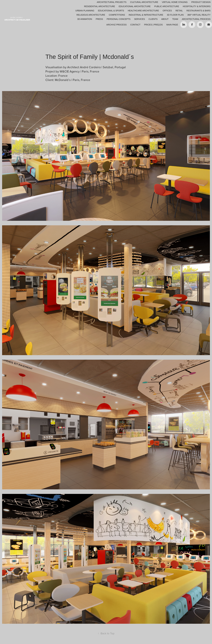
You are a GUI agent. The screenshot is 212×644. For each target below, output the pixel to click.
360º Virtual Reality (199, 15)
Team (175, 19)
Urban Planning (85, 11)
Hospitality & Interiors (197, 6)
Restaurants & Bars (199, 11)
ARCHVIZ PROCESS (116, 25)
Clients (153, 19)
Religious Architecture (91, 15)
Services (140, 19)
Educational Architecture (135, 6)
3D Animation (85, 19)
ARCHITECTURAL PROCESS (196, 19)
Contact (135, 25)
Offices (167, 11)
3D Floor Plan (175, 15)
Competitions (117, 15)
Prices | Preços (153, 25)
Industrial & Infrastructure (146, 15)
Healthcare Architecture (143, 11)
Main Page (172, 25)
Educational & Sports (111, 11)
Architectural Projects (112, 2)
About (165, 19)
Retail (179, 11)
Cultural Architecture (144, 2)
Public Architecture (167, 6)
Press (99, 19)
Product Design (201, 2)
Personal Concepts (118, 19)
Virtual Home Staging (175, 2)
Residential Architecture (99, 6)
